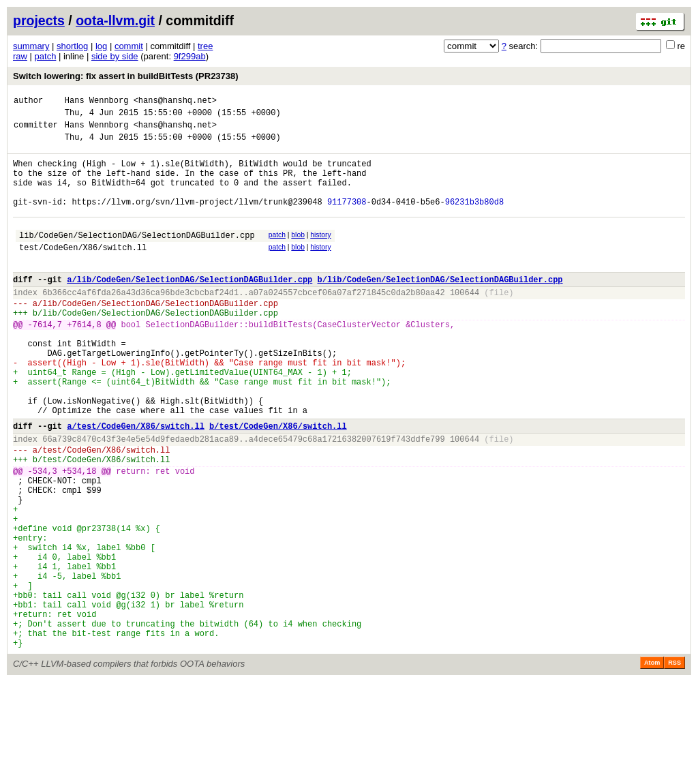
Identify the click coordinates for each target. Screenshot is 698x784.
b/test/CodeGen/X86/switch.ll (278, 483)
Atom (652, 765)
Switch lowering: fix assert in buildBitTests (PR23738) (126, 76)
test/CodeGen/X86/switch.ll (83, 272)
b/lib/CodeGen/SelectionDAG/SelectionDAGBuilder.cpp (440, 308)
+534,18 (79, 536)
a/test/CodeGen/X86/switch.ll (136, 483)
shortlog (72, 46)
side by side (115, 56)
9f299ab (190, 56)
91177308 (347, 220)
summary (31, 46)
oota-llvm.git (115, 20)
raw (20, 56)
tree (205, 46)
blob (298, 255)
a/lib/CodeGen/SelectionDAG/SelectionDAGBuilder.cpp (189, 308)
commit (129, 46)
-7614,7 (45, 361)
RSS (674, 765)
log (101, 46)
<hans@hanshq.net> (175, 102)
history (320, 255)
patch (46, 56)
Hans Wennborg (97, 102)
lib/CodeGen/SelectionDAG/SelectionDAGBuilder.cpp (137, 257)
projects (39, 20)
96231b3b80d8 (474, 220)
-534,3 (43, 536)
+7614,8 (84, 361)
